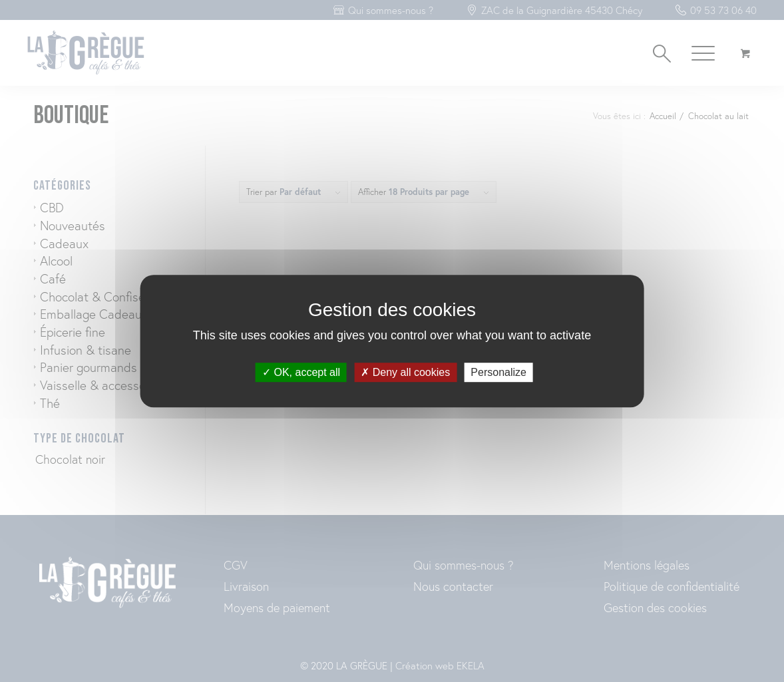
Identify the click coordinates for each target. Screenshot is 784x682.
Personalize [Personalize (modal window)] (498, 372)
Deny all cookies (405, 372)
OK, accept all (301, 372)
